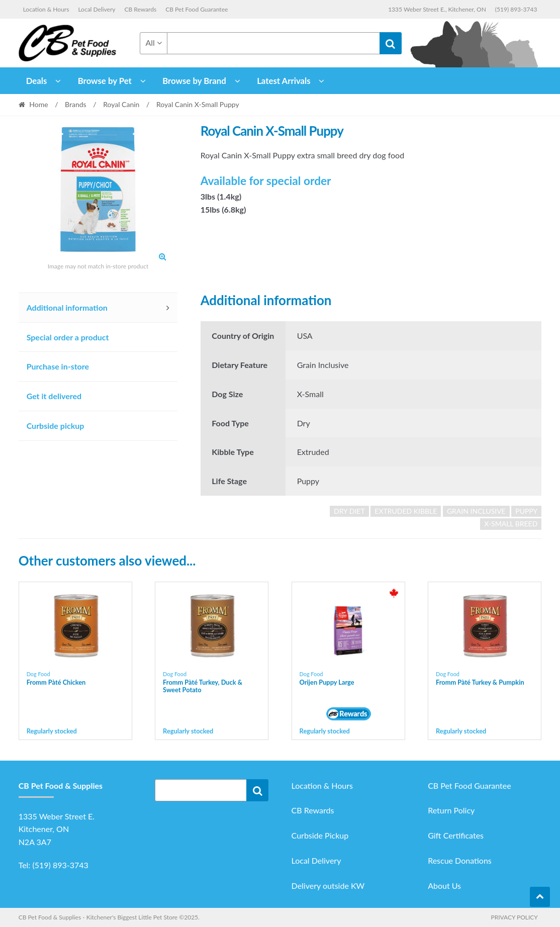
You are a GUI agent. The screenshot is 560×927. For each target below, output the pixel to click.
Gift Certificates (456, 835)
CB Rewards (141, 9)
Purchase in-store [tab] (58, 366)
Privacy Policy (514, 917)
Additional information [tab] (67, 307)
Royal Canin (121, 104)
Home (38, 104)
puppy (526, 511)
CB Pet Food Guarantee (197, 9)
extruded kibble (406, 511)
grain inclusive (476, 511)
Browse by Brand (194, 81)
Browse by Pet (105, 81)
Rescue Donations (460, 860)
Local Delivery (97, 9)
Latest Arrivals (284, 81)
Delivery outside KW (328, 886)
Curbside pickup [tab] (56, 426)
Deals (37, 81)
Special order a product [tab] (68, 337)
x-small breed (511, 524)
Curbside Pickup (320, 835)
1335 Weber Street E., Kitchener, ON (437, 9)
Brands (76, 104)
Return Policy (451, 810)
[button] (162, 256)
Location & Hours (46, 9)
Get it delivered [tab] (54, 396)
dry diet (349, 511)
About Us (444, 886)
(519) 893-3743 (516, 9)
